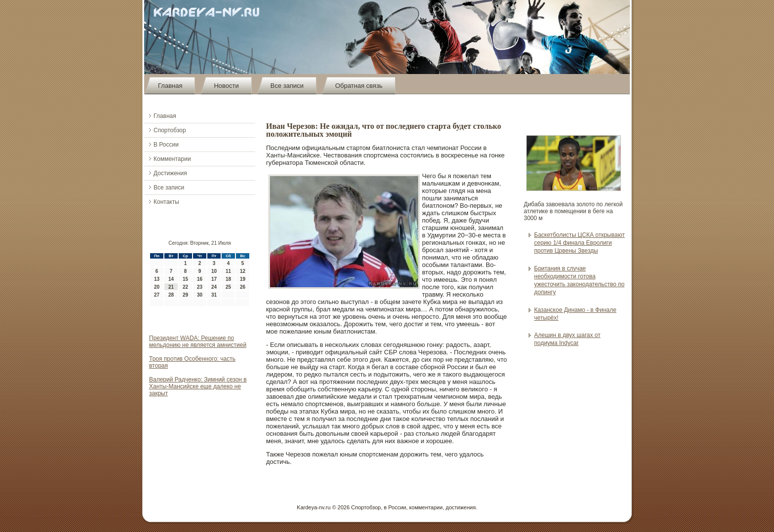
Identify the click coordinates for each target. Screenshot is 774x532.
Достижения (170, 173)
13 (157, 279)
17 (214, 279)
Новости (226, 86)
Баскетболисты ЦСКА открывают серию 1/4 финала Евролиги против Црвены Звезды (580, 243)
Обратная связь (359, 86)
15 (185, 279)
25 (228, 287)
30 (200, 295)
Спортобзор (170, 130)
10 (214, 271)
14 (171, 279)
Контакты (166, 202)
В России (166, 145)
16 (200, 279)
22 (185, 287)
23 (200, 287)
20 (157, 287)
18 (228, 279)
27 (157, 295)
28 (171, 295)
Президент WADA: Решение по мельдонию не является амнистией (198, 342)
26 (243, 287)
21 (171, 287)
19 (243, 279)
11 (228, 271)
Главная (170, 86)
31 (214, 295)
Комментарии (172, 159)
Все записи (287, 86)
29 (185, 295)
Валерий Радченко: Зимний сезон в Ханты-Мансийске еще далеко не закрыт (198, 386)
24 (214, 287)
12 (243, 271)
